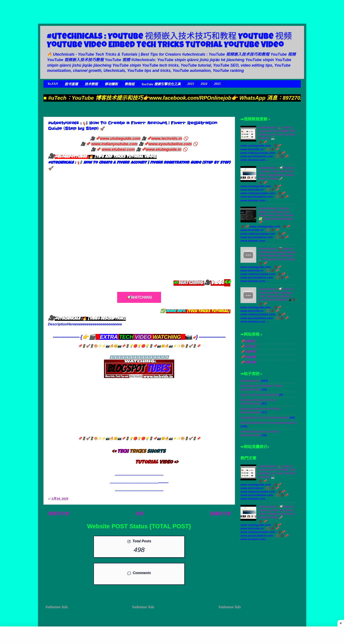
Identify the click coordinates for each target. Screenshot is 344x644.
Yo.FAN (53, 84)
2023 (191, 84)
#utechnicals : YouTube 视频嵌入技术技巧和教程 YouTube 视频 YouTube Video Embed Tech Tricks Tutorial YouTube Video (169, 41)
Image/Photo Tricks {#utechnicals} (265, 418)
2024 (204, 84)
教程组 (130, 84)
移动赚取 (111, 84)
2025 (217, 84)
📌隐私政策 (248, 362)
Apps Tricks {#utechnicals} (259, 395)
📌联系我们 (248, 341)
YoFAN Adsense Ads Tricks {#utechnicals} (260, 433)
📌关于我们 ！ (250, 347)
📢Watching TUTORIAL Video (139, 299)
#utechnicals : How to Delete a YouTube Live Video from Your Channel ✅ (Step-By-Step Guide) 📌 (276, 215)
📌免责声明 (248, 352)
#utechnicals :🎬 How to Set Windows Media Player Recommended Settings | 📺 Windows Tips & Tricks (277, 254)
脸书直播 (71, 84)
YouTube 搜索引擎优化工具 (161, 84)
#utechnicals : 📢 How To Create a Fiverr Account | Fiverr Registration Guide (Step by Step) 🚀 (276, 173)
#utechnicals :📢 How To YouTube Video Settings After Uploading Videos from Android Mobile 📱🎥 (277, 294)
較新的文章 (58, 514)
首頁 (139, 514)
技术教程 (91, 84)
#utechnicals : (250, 381)
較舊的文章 (220, 514)
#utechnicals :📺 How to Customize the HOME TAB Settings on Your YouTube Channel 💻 (277, 133)
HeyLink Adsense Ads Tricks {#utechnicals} (261, 411)
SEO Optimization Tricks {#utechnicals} (268, 423)
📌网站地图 (248, 357)
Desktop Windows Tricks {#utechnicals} (258, 402)
